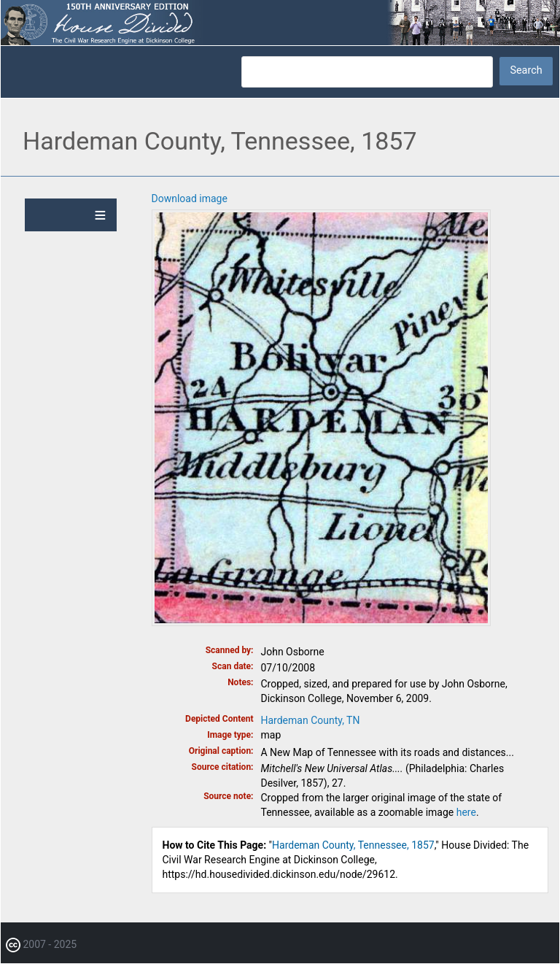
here (466, 812)
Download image (190, 198)
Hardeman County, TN (311, 720)
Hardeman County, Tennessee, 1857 (353, 845)
